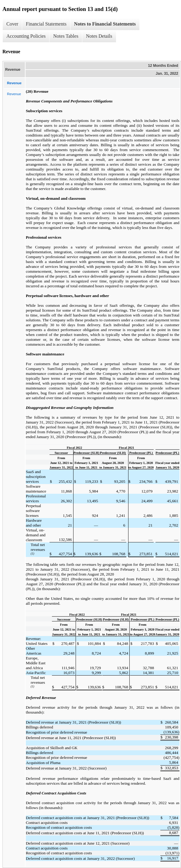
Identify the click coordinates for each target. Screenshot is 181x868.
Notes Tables (66, 36)
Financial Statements (46, 24)
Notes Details (99, 36)
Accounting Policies (26, 36)
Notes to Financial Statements (105, 24)
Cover (12, 24)
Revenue (14, 94)
